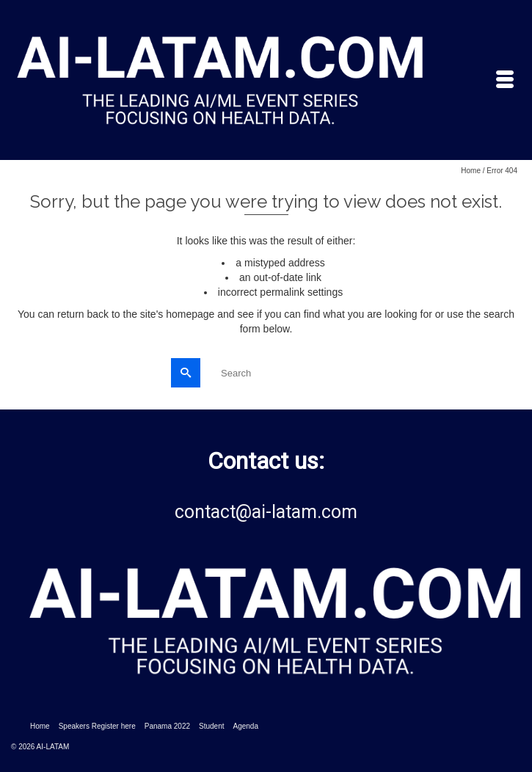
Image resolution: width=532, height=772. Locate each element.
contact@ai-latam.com (266, 512)
